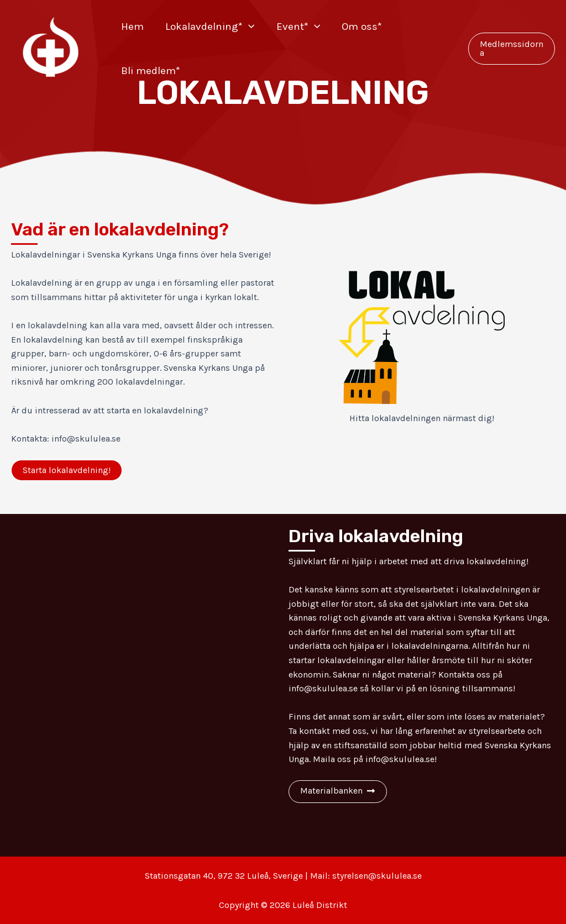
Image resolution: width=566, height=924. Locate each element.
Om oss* (360, 27)
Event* (296, 27)
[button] (67, 470)
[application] (247, 27)
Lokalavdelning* (209, 27)
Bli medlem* (150, 71)
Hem (132, 27)
